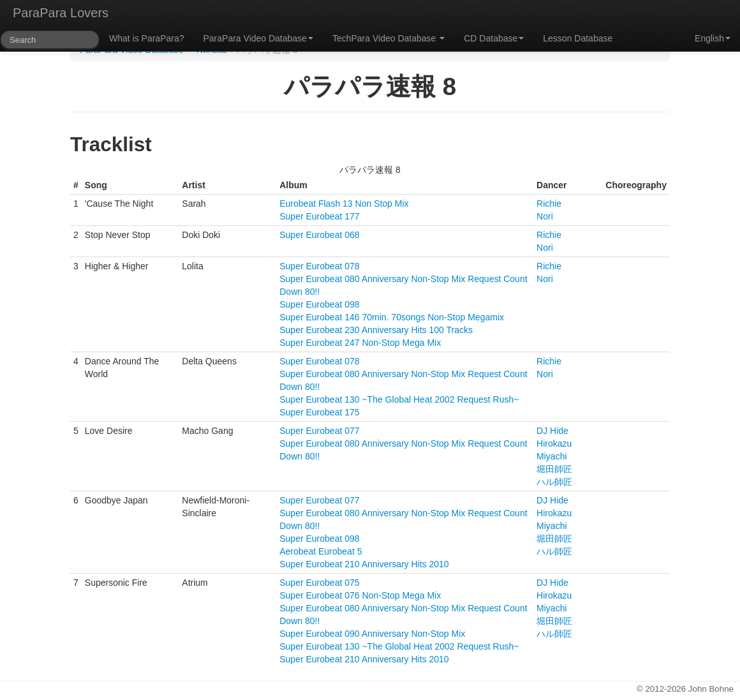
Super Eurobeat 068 (319, 235)
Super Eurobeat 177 (319, 216)
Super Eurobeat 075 (319, 583)
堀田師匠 (554, 469)
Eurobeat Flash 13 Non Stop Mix (344, 204)
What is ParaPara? (147, 38)
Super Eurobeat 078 (319, 266)
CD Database (494, 38)
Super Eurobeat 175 (319, 412)
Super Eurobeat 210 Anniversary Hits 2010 (364, 564)
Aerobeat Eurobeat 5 (321, 551)
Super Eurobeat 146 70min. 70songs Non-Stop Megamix (392, 317)
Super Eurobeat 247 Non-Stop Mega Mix (360, 343)
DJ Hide (552, 431)
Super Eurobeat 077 (319, 431)
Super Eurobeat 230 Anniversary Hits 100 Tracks (376, 330)
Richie (549, 204)
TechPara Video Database (389, 38)
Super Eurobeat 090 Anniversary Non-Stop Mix (372, 634)
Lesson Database (578, 38)
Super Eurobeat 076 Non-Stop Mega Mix (360, 595)
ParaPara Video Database (258, 38)
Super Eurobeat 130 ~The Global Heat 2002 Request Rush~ (399, 399)
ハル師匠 (554, 482)
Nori (545, 216)
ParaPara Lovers (61, 13)
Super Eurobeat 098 (319, 304)
